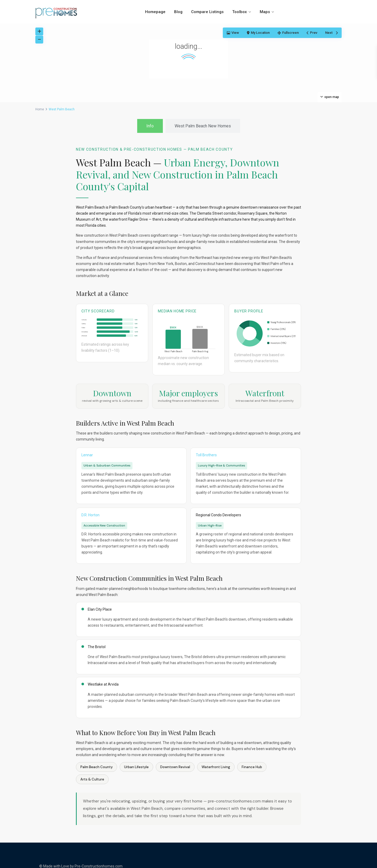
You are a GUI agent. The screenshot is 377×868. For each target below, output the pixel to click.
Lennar (87, 455)
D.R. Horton (90, 515)
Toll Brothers (206, 455)
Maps (265, 12)
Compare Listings (207, 12)
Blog (178, 12)
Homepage (155, 12)
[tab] (150, 126)
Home (40, 109)
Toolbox (240, 12)
